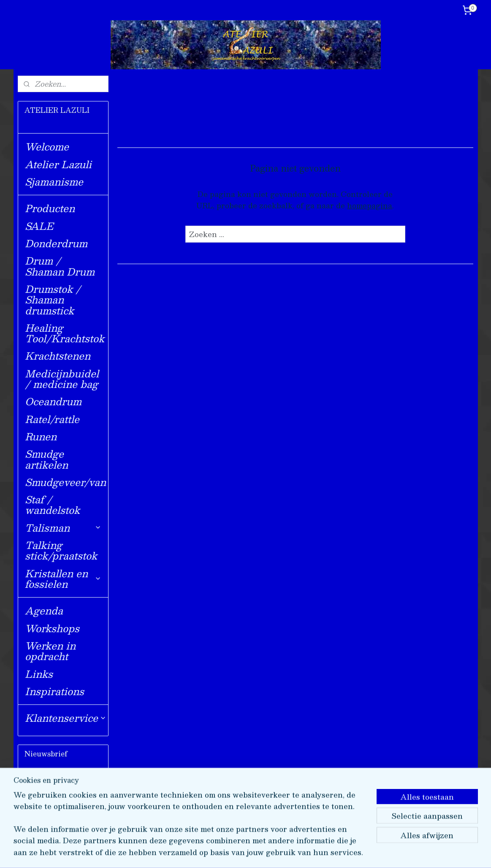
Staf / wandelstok (52, 505)
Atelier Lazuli (58, 164)
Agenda (44, 610)
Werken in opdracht (50, 651)
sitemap (220, 853)
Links (39, 674)
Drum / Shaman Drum (60, 266)
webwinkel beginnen (268, 853)
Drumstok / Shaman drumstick (53, 300)
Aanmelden (53, 814)
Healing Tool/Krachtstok (65, 333)
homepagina (370, 205)
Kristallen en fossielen (63, 579)
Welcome (47, 146)
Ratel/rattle (52, 419)
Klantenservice (66, 718)
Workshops (52, 628)
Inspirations (54, 691)
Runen (41, 436)
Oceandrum (53, 401)
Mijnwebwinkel (343, 853)
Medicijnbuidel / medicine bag (62, 379)
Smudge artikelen (46, 459)
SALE (39, 226)
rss (236, 853)
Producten (50, 208)
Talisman (63, 528)
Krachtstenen (58, 356)
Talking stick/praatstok (61, 550)
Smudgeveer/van (65, 482)
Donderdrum (56, 243)
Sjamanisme (54, 182)
